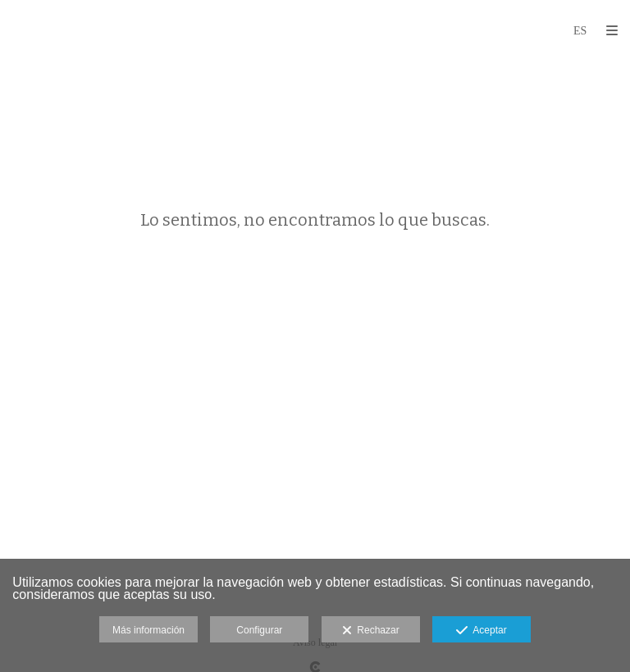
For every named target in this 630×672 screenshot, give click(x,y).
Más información (148, 630)
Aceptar (481, 631)
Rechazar (371, 631)
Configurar (259, 630)
